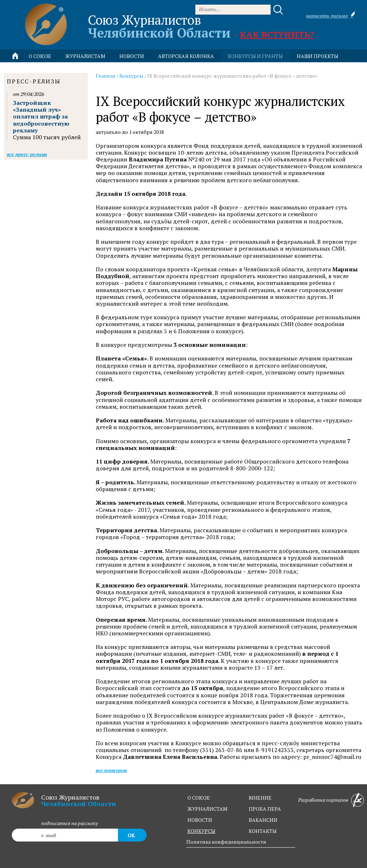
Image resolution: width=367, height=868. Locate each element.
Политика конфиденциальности (226, 842)
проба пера (265, 809)
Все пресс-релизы (27, 154)
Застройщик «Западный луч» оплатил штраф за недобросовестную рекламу (41, 117)
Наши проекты (318, 56)
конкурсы (201, 831)
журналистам (208, 809)
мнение (260, 798)
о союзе (199, 798)
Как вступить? (277, 34)
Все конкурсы (111, 770)
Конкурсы (131, 76)
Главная (106, 76)
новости (132, 56)
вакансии (263, 820)
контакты (263, 831)
